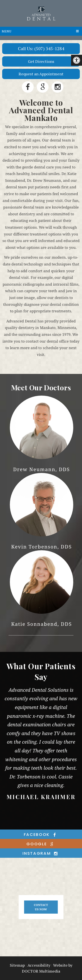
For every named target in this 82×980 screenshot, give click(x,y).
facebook (41, 834)
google (41, 844)
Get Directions (41, 61)
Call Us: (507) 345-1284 (41, 49)
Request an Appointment (41, 74)
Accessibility (39, 965)
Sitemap (17, 965)
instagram (41, 853)
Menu (6, 31)
